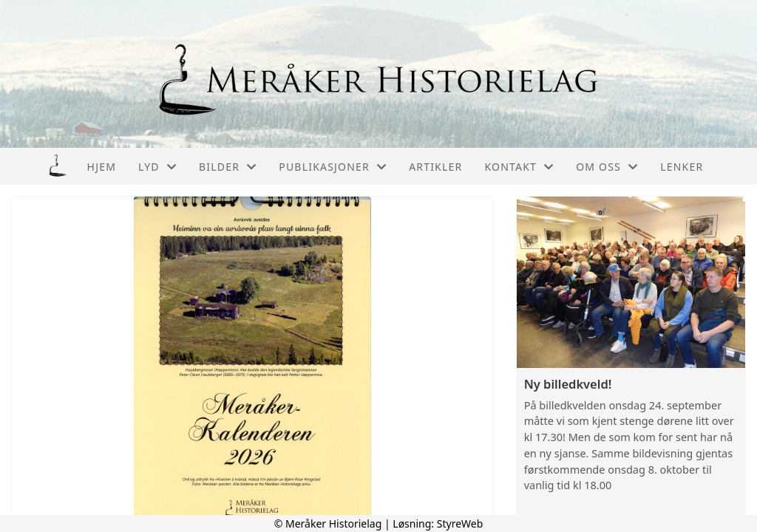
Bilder (228, 167)
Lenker (682, 167)
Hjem (102, 167)
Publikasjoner (333, 167)
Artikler (435, 167)
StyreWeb (460, 524)
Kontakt (519, 167)
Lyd (157, 167)
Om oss (607, 167)
